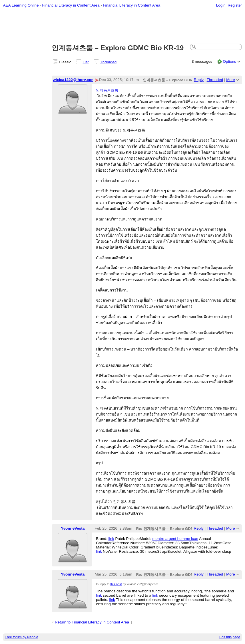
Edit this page (230, 637)
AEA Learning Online (21, 5)
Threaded (109, 62)
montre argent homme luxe (175, 539)
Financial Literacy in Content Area (71, 5)
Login (221, 5)
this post (116, 584)
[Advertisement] (123, 26)
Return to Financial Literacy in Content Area (92, 622)
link (111, 539)
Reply (199, 80)
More (231, 80)
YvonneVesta (73, 528)
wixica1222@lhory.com (74, 80)
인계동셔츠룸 (107, 90)
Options (229, 61)
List (86, 62)
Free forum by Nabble (22, 637)
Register (235, 5)
